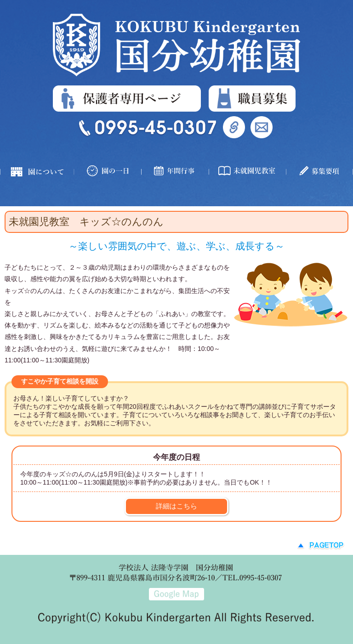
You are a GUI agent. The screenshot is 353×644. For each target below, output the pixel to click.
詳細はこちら (176, 506)
